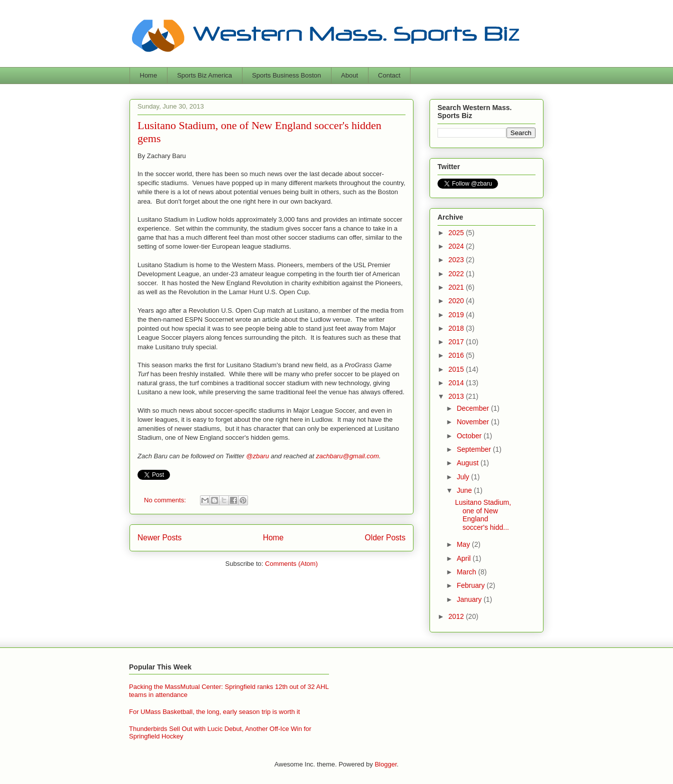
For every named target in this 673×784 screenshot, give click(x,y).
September (474, 449)
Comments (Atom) (291, 564)
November (473, 422)
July (464, 477)
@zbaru (257, 456)
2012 (457, 616)
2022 (457, 274)
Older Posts (385, 538)
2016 (457, 355)
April (464, 558)
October (470, 436)
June (465, 490)
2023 (457, 260)
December (473, 408)
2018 (457, 328)
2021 (457, 287)
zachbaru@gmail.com (347, 456)
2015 (457, 369)
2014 (457, 383)
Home (149, 75)
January (470, 599)
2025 (457, 233)
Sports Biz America (204, 75)
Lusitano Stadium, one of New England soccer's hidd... (483, 515)
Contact (389, 75)
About (349, 75)
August (468, 463)
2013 (457, 396)
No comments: (166, 500)
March (467, 572)
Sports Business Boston (286, 75)
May (464, 544)
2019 (457, 315)
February (471, 585)
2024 (457, 246)
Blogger (385, 764)
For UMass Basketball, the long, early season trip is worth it (214, 712)
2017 (457, 342)
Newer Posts (159, 538)
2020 (457, 301)
